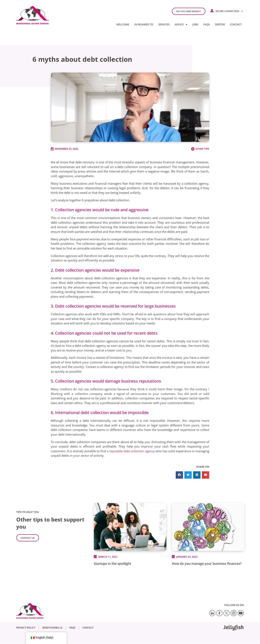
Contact (236, 24)
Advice (181, 24)
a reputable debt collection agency (130, 451)
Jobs (195, 24)
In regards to (144, 24)
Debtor (220, 24)
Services (164, 24)
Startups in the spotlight (112, 564)
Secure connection (229, 11)
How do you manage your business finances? (207, 564)
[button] (179, 475)
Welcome (123, 24)
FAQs (207, 24)
